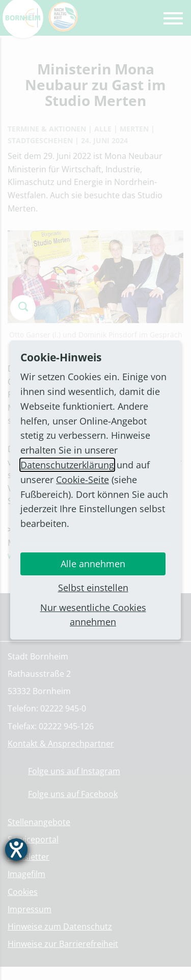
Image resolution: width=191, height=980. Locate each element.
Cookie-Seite (83, 480)
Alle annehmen (93, 564)
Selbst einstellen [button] (93, 588)
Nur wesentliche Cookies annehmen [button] (93, 615)
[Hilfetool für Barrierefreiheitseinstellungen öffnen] (16, 850)
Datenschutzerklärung (67, 465)
